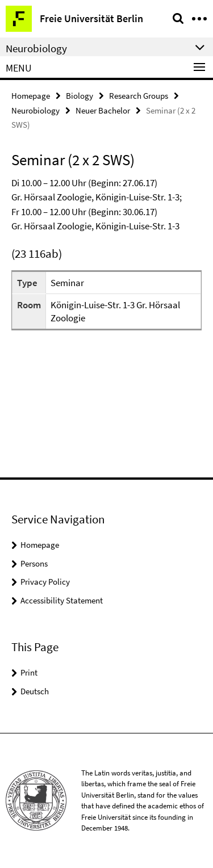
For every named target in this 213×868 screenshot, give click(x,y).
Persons (34, 563)
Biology (80, 96)
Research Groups (139, 96)
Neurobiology (35, 110)
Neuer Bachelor (103, 110)
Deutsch (35, 691)
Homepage (31, 96)
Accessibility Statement (62, 600)
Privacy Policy (45, 582)
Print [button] (29, 672)
